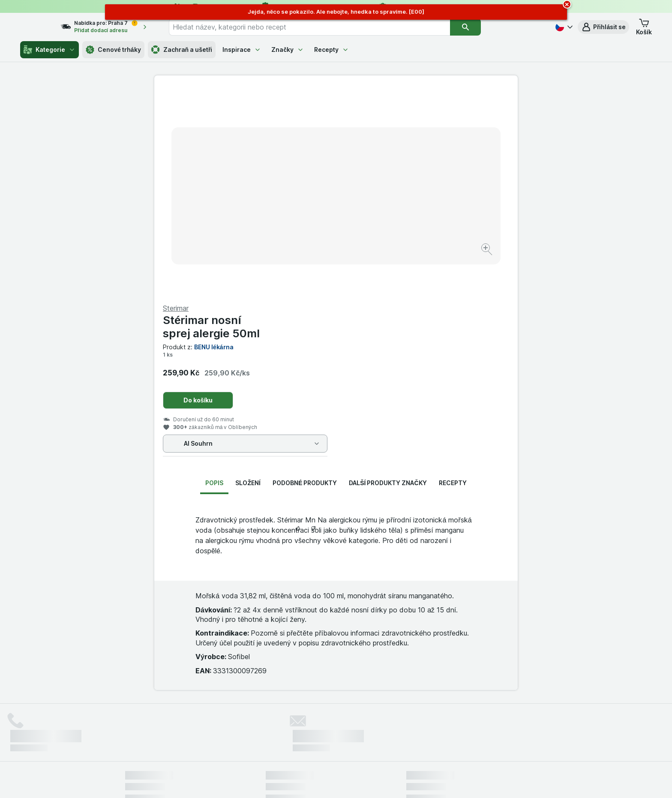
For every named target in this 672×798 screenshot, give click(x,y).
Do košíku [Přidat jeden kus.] (380, 194)
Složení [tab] (248, 277)
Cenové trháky (113, 50)
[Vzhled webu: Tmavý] (376, 781)
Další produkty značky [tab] (388, 277)
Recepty (331, 49)
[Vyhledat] (481, 27)
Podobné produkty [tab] (305, 277)
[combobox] (325, 27)
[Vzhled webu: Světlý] (337, 781)
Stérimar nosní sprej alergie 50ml (393, 120)
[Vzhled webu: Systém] (297, 781)
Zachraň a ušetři (182, 50)
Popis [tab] (214, 277)
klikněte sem (222, 724)
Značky (288, 49)
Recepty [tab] (453, 277)
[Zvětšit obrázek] (306, 223)
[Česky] (563, 27)
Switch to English (349, 746)
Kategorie (49, 50)
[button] (603, 27)
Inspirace (242, 49)
